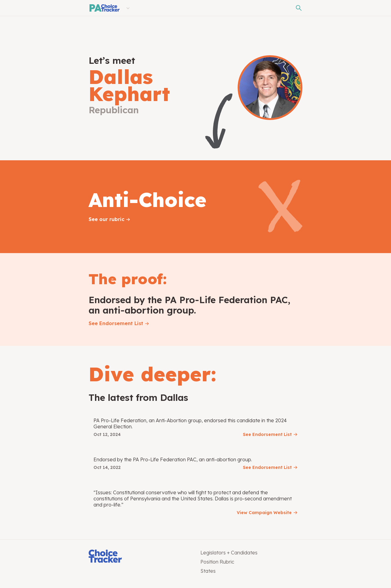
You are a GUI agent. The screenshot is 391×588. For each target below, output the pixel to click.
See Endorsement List (116, 323)
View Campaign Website (264, 513)
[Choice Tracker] (140, 557)
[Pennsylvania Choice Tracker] (104, 8)
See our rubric (106, 219)
